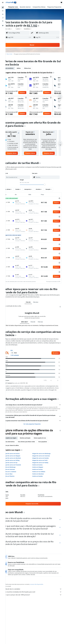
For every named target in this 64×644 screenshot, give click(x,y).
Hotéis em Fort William (42, 475)
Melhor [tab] (24, 68)
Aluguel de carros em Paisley (43, 466)
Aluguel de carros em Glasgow (17, 459)
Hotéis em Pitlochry (14, 479)
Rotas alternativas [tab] (15, 445)
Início (9, 54)
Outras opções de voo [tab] (45, 441)
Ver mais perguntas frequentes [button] (35, 427)
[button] (3, 3)
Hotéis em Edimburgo (15, 470)
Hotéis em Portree (40, 473)
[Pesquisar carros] (3, 14)
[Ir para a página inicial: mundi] (11, 3)
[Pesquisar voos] (3, 7)
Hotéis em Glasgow (41, 470)
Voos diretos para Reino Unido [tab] (32, 445)
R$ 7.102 (38, 25)
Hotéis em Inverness (15, 473)
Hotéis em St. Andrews (15, 475)
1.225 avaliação (20, 355)
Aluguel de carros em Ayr (16, 466)
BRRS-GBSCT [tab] (27, 322)
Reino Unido (15, 54)
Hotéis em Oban (13, 477)
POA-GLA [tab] (38, 302)
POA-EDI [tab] (31, 302)
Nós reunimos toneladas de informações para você (36, 598)
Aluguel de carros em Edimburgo (44, 457)
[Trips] (3, 26)
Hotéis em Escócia (40, 468)
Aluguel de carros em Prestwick (18, 468)
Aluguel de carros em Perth (43, 463)
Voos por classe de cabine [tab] (17, 449)
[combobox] (33, 29)
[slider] (47, 189)
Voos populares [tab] (48, 445)
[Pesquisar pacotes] (3, 18)
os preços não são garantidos (42, 590)
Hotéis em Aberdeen (41, 477)
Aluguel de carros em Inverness (44, 459)
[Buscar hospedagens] (3, 11)
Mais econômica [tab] (14, 68)
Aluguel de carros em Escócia (17, 457)
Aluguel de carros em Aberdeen (18, 461)
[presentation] (44, 26)
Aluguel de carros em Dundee (43, 461)
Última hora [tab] (33, 68)
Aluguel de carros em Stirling (17, 463)
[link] (16, 158)
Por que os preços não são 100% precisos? (36, 601)
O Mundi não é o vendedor (36, 595)
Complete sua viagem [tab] (16, 441)
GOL (17, 350)
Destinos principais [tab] (31, 441)
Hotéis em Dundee (40, 479)
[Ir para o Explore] (3, 21)
